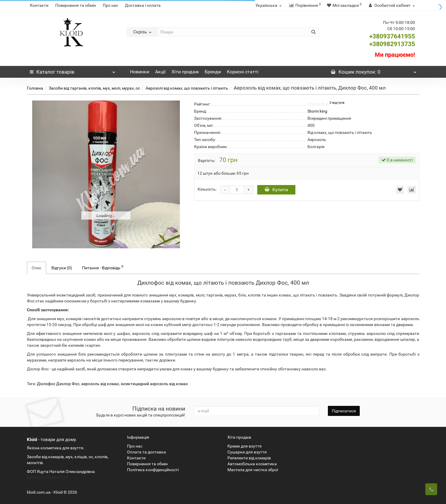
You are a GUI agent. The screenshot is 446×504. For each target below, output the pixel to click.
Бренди (213, 72)
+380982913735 (392, 44)
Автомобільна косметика (252, 464)
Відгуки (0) (62, 268)
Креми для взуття (245, 446)
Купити (276, 190)
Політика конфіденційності (153, 470)
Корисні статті (243, 72)
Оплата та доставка (147, 452)
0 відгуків (337, 103)
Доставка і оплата (143, 5)
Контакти (39, 5)
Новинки (140, 72)
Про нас (110, 5)
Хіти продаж (185, 72)
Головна (35, 88)
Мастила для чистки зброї (253, 470)
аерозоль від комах (100, 384)
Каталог (73, 70)
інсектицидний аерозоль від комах (154, 384)
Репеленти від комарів (249, 458)
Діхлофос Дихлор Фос (58, 384)
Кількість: (207, 189)
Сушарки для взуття (247, 452)
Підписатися (344, 411)
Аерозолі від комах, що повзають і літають (187, 88)
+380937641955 (392, 36)
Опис (36, 268)
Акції (160, 72)
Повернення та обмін (76, 5)
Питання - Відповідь (103, 267)
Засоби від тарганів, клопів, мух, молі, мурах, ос (94, 88)
